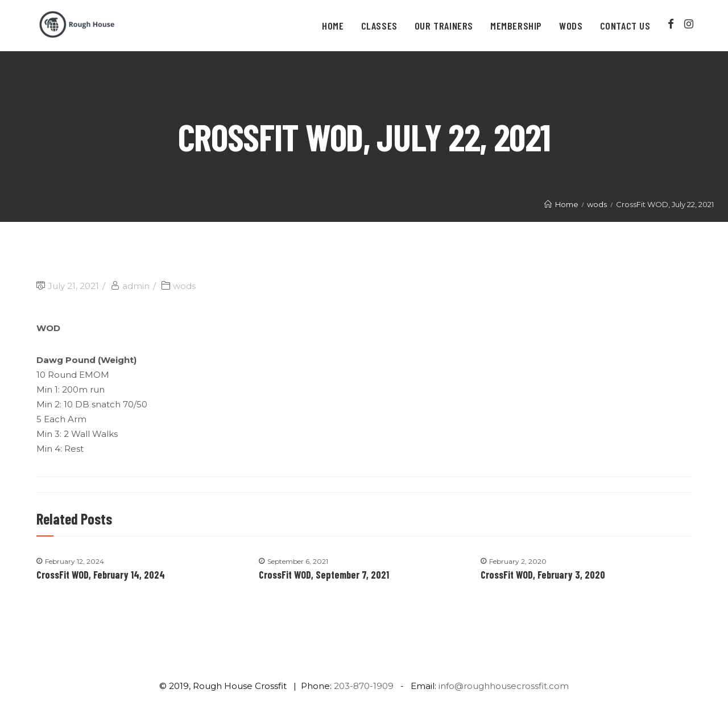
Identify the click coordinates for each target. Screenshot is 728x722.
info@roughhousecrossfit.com (504, 686)
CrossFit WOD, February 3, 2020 (543, 575)
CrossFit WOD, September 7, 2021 (324, 575)
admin (136, 286)
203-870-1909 (364, 686)
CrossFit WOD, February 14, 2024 (101, 575)
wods (184, 286)
